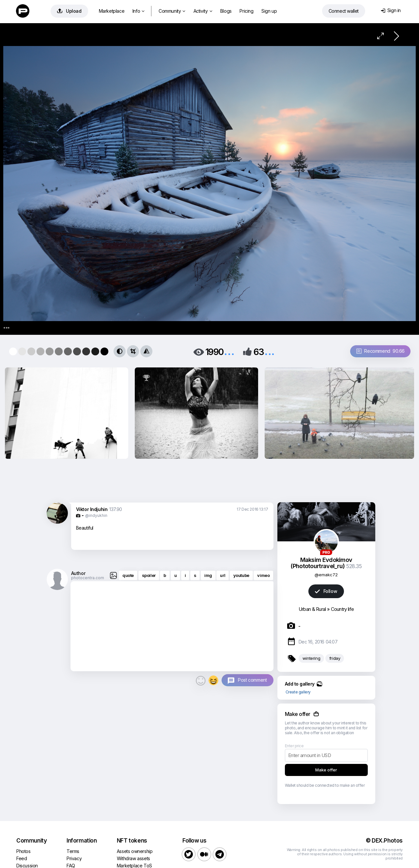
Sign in (391, 10)
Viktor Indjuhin (92, 509)
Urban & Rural (312, 609)
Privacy (74, 858)
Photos (23, 851)
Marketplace (112, 11)
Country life (342, 609)
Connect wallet (344, 11)
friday (335, 658)
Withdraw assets (133, 858)
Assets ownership (135, 851)
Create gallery (298, 692)
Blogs (226, 11)
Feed (22, 858)
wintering (311, 658)
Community (172, 11)
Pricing (246, 11)
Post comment (252, 680)
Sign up (269, 11)
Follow (326, 591)
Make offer (326, 770)
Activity (203, 11)
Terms (73, 851)
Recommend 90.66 (380, 351)
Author (78, 573)
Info (139, 11)
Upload (69, 11)
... (229, 351)
